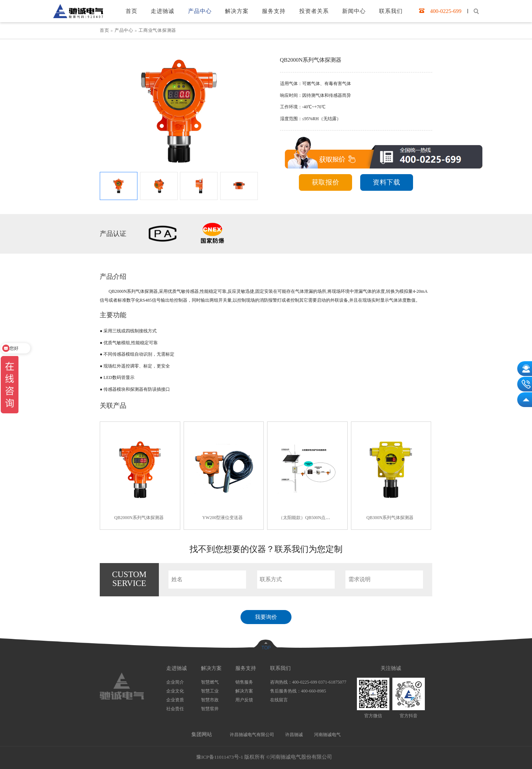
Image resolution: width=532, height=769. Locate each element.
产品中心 (124, 30)
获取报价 (326, 182)
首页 (105, 30)
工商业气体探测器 (157, 30)
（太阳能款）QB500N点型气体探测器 (315, 518)
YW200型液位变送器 (223, 518)
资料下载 (387, 182)
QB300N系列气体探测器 (390, 518)
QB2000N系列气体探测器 (139, 518)
